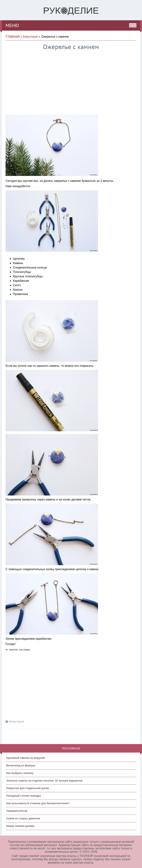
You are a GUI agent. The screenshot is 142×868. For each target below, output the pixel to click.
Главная (13, 36)
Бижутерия (30, 37)
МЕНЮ (12, 25)
